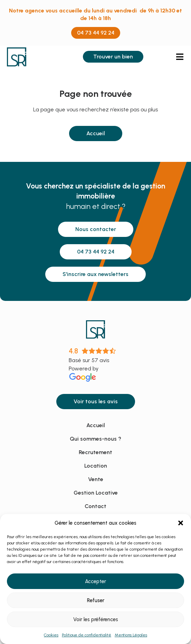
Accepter (95, 581)
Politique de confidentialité (87, 635)
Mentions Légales (131, 635)
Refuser (96, 600)
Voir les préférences (96, 619)
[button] (181, 523)
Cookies (51, 635)
